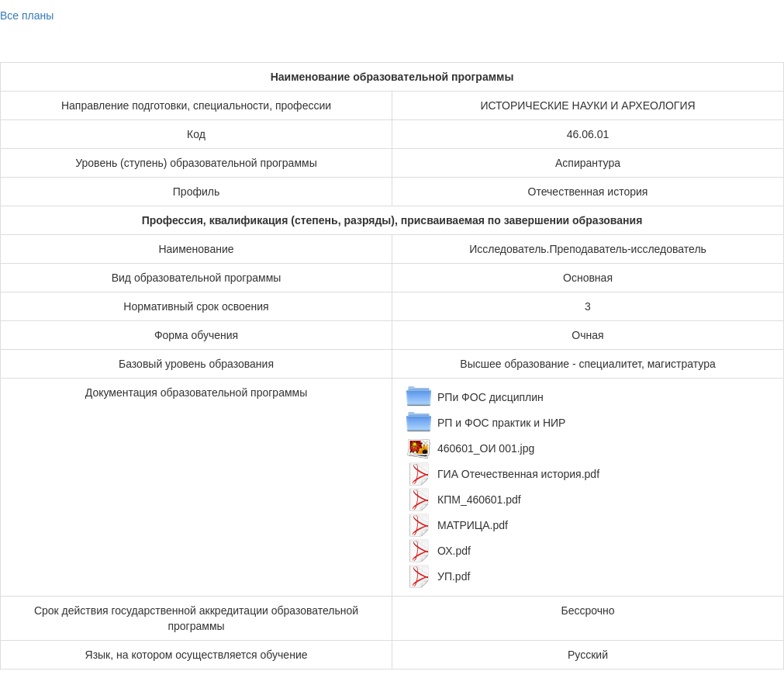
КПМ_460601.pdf (479, 500)
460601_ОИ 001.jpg (486, 448)
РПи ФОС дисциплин (490, 397)
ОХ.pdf (454, 551)
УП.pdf (454, 576)
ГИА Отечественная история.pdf (518, 474)
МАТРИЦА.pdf (473, 525)
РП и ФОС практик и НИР (501, 423)
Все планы (27, 16)
